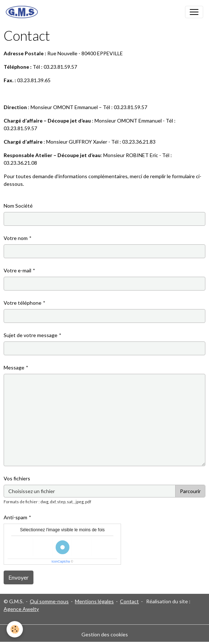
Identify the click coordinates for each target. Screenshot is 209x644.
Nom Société (18, 206)
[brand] (23, 12)
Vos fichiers (17, 478)
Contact (129, 601)
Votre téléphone (23, 303)
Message (14, 367)
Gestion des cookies (105, 634)
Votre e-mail (17, 270)
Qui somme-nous (49, 601)
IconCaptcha (61, 561)
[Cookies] (15, 629)
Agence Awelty (21, 609)
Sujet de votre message (31, 335)
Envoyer (19, 577)
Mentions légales (94, 601)
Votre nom (16, 238)
